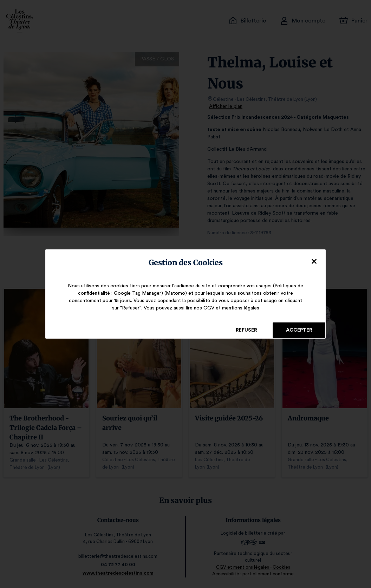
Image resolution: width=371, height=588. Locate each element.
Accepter (299, 330)
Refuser (246, 330)
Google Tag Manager (140, 293)
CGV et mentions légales (227, 308)
